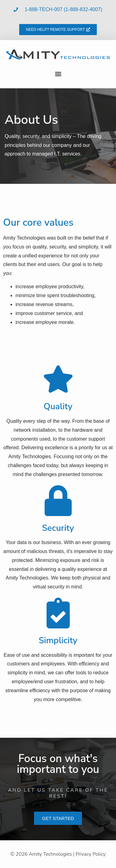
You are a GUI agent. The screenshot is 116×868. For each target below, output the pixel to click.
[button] (58, 74)
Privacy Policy (90, 854)
